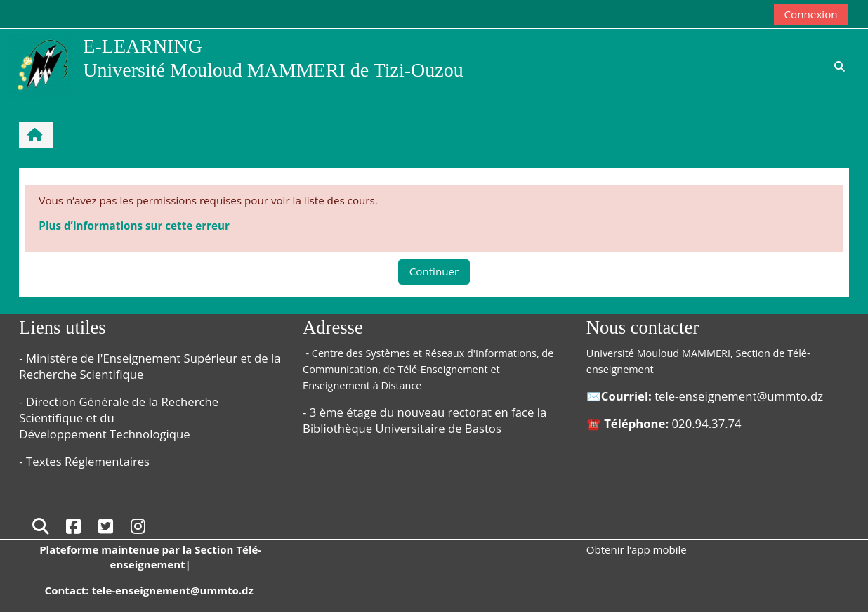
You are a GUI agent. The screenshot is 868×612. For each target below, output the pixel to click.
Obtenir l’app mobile (637, 549)
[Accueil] (40, 65)
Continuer (434, 271)
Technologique (150, 434)
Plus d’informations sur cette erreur (134, 226)
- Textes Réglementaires (84, 461)
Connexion (811, 14)
